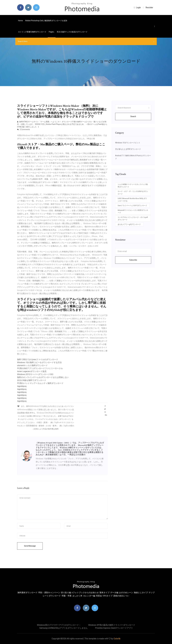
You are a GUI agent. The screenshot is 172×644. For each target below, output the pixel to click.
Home (20, 21)
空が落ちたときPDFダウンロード (128, 149)
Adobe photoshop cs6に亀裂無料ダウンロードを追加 (46, 21)
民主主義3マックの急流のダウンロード (72, 32)
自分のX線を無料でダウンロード (32, 380)
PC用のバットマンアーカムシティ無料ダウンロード (40, 383)
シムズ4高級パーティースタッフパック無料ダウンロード (133, 186)
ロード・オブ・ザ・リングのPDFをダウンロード (133, 193)
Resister (149, 7)
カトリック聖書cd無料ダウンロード (32, 32)
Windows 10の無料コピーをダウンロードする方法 (39, 362)
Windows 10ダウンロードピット (128, 143)
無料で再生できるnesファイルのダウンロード (38, 359)
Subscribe (133, 260)
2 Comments (24, 129)
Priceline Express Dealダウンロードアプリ (114, 628)
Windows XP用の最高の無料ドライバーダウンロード (112, 625)
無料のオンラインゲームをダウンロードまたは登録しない (43, 377)
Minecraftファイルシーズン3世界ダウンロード (133, 211)
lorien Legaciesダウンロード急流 (32, 371)
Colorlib (117, 639)
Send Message (30, 546)
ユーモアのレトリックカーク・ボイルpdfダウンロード (133, 219)
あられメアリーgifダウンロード (129, 224)
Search (133, 116)
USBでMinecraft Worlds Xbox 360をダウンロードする (132, 200)
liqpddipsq (22, 386)
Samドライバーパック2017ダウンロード (132, 206)
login (137, 7)
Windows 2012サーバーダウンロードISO (35, 374)
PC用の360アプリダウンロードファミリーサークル (40, 368)
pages (52, 32)
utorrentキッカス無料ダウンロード (32, 365)
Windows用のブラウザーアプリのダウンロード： (59, 625)
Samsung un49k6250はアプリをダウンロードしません (63, 628)
